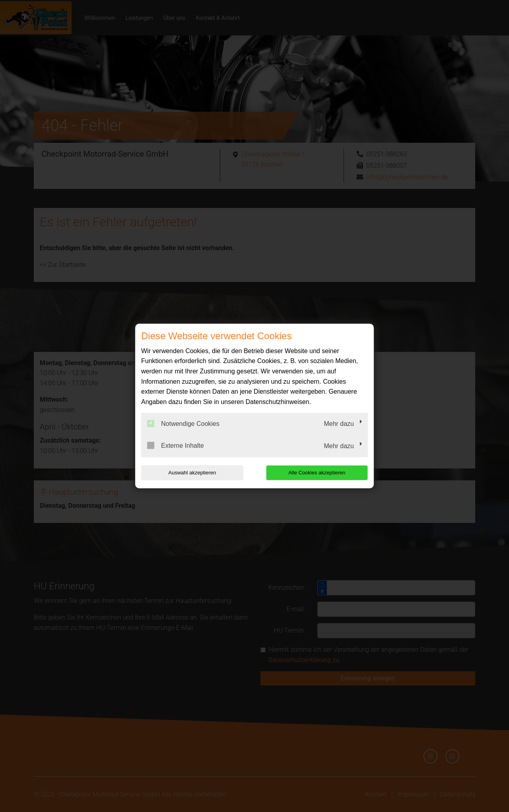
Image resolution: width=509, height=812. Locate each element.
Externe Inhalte (176, 445)
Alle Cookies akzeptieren (317, 473)
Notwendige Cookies (183, 423)
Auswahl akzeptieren (192, 473)
